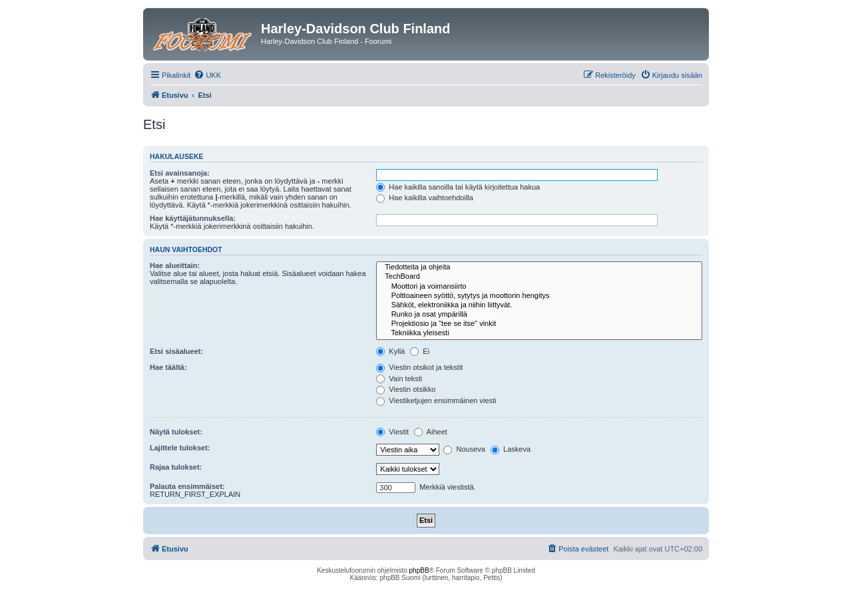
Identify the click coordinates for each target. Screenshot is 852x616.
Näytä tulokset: (176, 432)
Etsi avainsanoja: (180, 173)
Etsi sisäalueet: (176, 351)
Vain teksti (399, 379)
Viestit (392, 432)
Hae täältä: (168, 367)
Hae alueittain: (175, 265)
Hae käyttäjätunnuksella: (193, 218)
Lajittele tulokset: (180, 448)
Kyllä (390, 351)
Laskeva (511, 449)
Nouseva (464, 449)
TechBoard (539, 277)
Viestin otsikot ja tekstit (419, 367)
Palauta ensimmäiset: (187, 486)
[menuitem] (207, 75)
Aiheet (431, 432)
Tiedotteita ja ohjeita (539, 267)
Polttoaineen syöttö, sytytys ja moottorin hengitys (539, 296)
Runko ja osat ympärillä (539, 315)
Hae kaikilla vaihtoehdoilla (425, 198)
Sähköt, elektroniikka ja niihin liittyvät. (539, 305)
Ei (420, 351)
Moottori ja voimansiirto (539, 287)
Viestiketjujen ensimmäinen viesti (436, 400)
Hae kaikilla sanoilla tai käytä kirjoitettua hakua (458, 187)
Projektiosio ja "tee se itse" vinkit (539, 324)
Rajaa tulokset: (176, 467)
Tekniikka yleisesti (539, 333)
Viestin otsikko (406, 389)
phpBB (419, 570)
